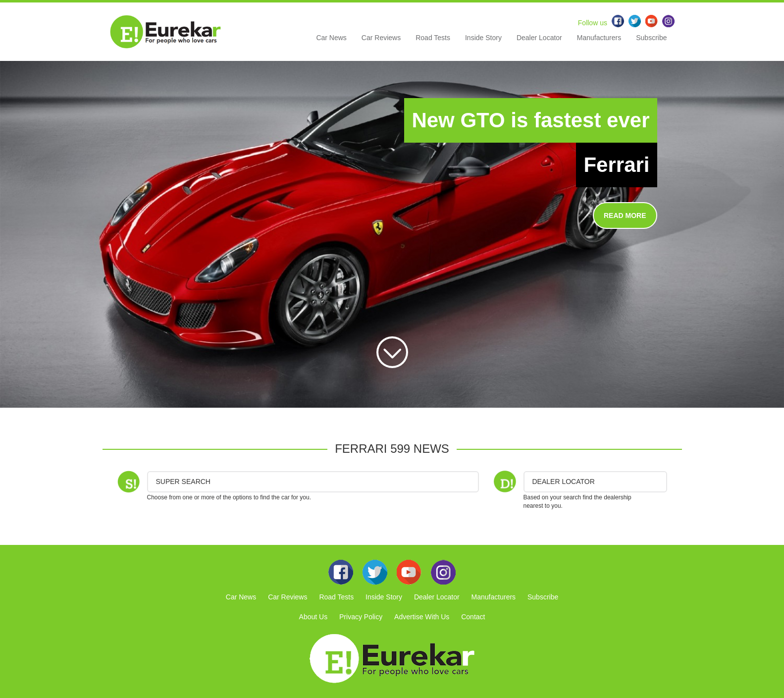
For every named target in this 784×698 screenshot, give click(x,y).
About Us (314, 617)
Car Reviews (381, 38)
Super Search (183, 482)
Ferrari (616, 165)
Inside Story (483, 38)
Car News (331, 38)
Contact (473, 617)
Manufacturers (599, 38)
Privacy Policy (361, 617)
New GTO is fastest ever (530, 120)
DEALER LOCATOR (564, 482)
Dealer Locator (539, 38)
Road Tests (433, 38)
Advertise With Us (422, 617)
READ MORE (625, 215)
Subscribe (651, 38)
